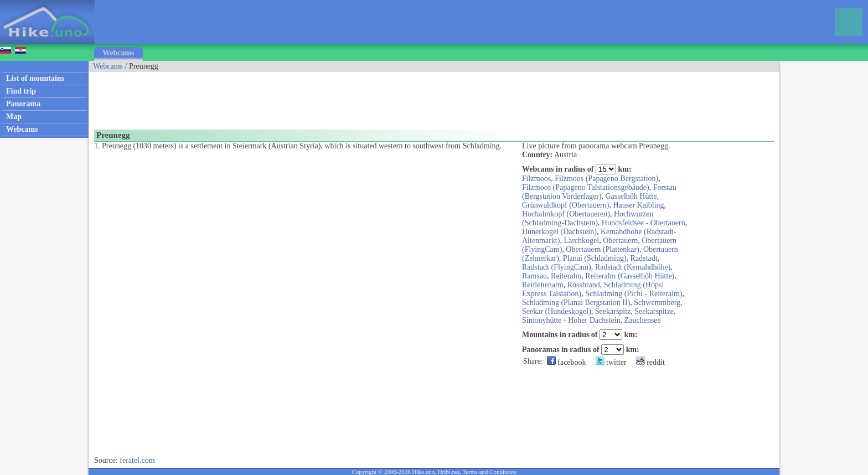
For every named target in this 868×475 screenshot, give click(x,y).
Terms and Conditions (489, 472)
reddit (650, 362)
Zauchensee (643, 320)
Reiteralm (566, 276)
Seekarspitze (654, 311)
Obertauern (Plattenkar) (603, 249)
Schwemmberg (657, 303)
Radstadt (644, 258)
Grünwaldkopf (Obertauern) (565, 205)
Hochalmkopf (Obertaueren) (566, 214)
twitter (611, 362)
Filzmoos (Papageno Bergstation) (606, 179)
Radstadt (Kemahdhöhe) (633, 267)
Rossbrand (584, 285)
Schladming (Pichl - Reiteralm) (634, 294)
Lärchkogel (581, 241)
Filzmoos (536, 179)
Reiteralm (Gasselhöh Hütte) (630, 276)
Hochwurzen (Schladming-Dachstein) (588, 218)
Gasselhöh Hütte (631, 196)
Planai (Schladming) (595, 258)
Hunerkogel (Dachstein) (559, 232)
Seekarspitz (613, 311)
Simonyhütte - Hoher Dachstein (571, 320)
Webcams (118, 53)
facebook (567, 362)
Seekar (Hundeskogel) (557, 311)
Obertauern (620, 241)
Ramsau (534, 276)
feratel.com (137, 460)
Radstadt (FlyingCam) (557, 267)
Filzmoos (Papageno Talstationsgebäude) (586, 187)
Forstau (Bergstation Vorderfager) (599, 192)
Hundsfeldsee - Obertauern (644, 223)
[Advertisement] (290, 97)
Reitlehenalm (543, 285)
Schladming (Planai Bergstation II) (576, 303)
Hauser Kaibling (638, 205)
